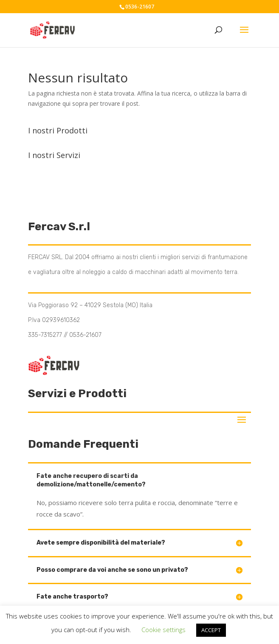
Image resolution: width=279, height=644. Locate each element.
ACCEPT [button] (211, 630)
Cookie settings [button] (163, 630)
